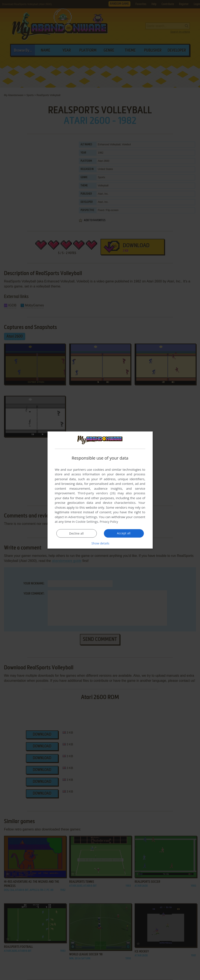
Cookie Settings (87, 521)
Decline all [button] (77, 533)
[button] (100, 543)
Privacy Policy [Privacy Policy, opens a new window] (110, 521)
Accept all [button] (124, 533)
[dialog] (100, 490)
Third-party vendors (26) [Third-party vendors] (97, 493)
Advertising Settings (83, 517)
